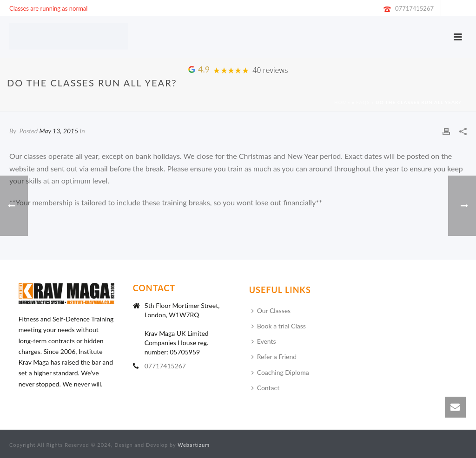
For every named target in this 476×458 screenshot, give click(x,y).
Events (264, 341)
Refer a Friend (274, 357)
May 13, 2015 (59, 131)
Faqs (363, 102)
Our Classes (271, 311)
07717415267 (414, 8)
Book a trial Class (279, 326)
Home (342, 102)
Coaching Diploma (280, 372)
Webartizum (194, 445)
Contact (266, 388)
